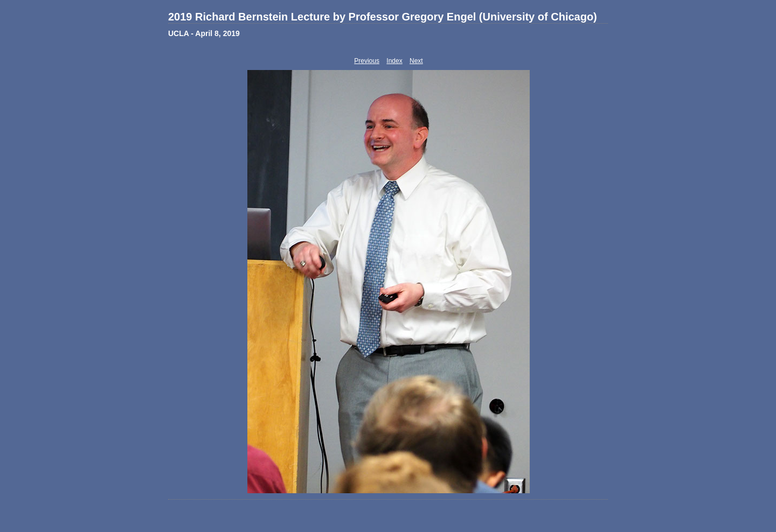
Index (394, 61)
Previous (367, 61)
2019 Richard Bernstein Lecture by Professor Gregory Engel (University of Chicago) (383, 17)
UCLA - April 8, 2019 (204, 33)
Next (416, 61)
